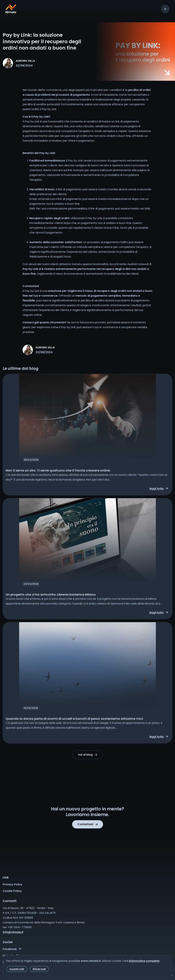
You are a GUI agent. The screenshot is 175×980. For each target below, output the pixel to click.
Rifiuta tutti (39, 969)
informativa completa (144, 961)
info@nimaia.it (13, 932)
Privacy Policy (13, 884)
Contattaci (88, 824)
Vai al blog (87, 755)
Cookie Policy (12, 891)
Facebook (12, 949)
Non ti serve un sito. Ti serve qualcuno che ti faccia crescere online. (58, 470)
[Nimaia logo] (11, 12)
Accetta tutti (17, 969)
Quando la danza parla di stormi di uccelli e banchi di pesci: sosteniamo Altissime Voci (74, 719)
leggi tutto (159, 489)
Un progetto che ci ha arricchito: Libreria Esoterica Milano (51, 594)
